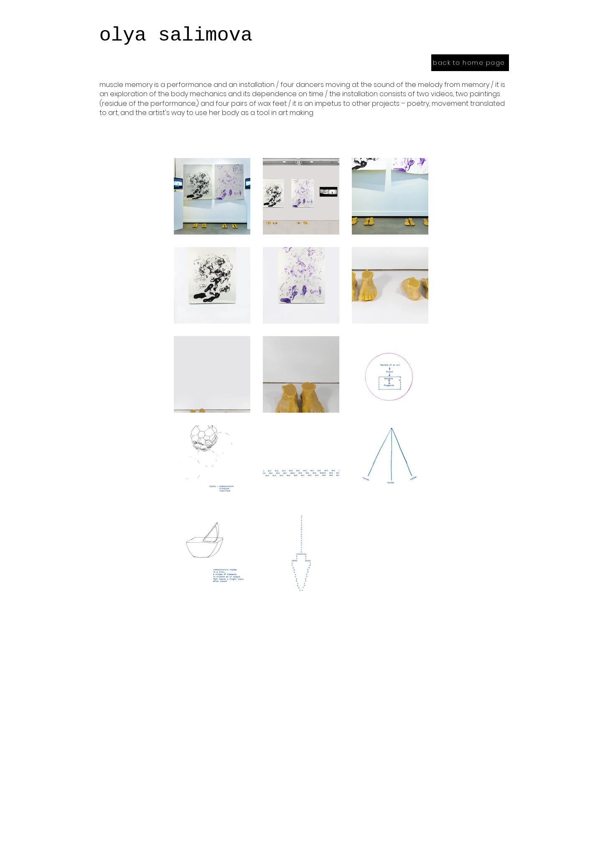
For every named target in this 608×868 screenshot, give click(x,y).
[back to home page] (470, 63)
